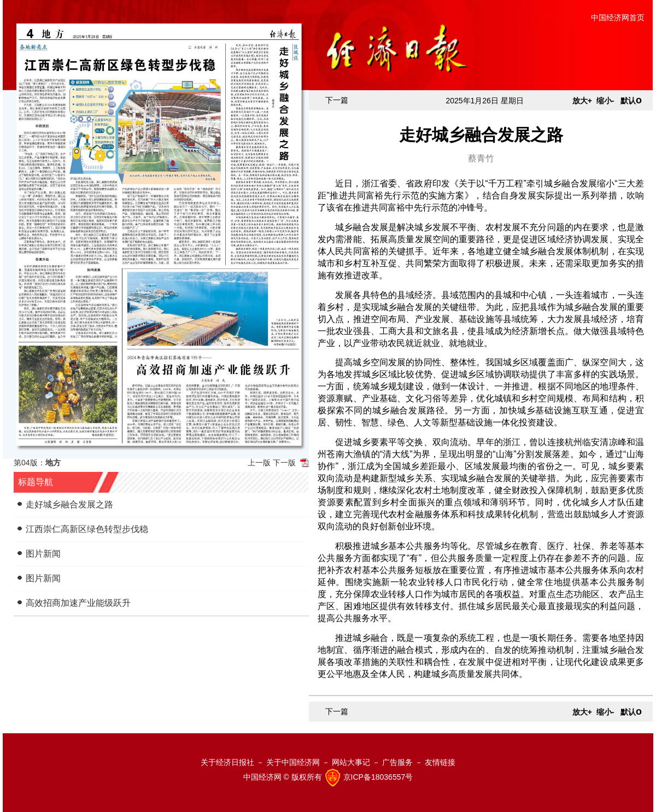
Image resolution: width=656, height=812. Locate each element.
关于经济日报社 (227, 762)
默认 (631, 101)
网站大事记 (351, 762)
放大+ (582, 101)
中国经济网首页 (618, 17)
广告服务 (397, 762)
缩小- (605, 101)
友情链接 (440, 762)
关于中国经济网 (293, 762)
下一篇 (337, 100)
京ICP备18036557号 (378, 777)
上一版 (259, 463)
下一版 (284, 463)
